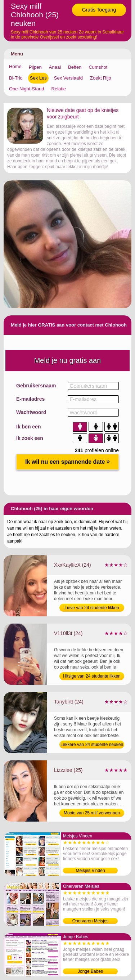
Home (15, 66)
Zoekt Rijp (101, 78)
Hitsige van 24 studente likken (92, 676)
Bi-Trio (16, 78)
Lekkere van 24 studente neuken (92, 745)
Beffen (75, 67)
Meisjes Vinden (90, 871)
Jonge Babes (90, 971)
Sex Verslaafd (68, 78)
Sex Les (38, 78)
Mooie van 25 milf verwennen (92, 813)
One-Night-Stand (27, 89)
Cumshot (98, 67)
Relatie (59, 89)
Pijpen (35, 67)
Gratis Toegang (99, 10)
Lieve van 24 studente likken (92, 608)
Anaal (55, 67)
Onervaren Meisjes (91, 921)
